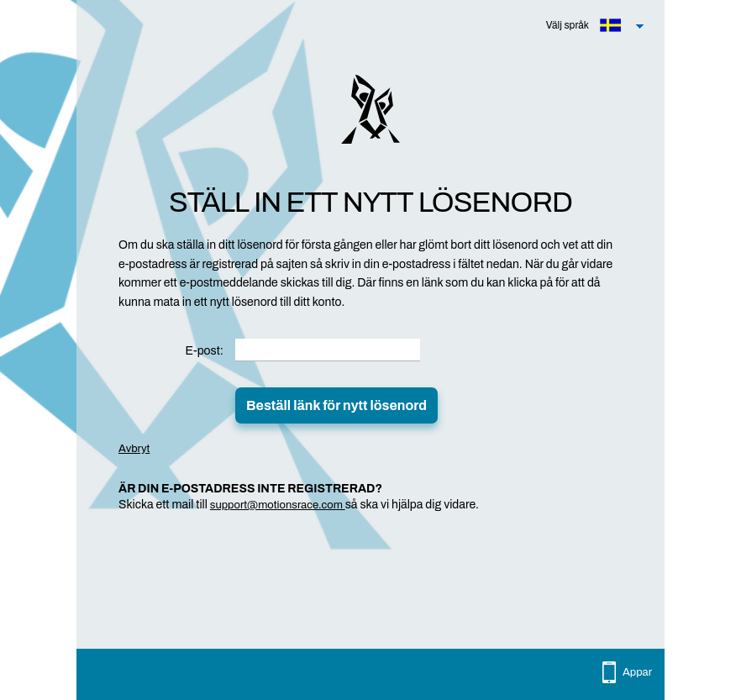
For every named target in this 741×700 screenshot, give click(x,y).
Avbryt (134, 449)
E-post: (205, 351)
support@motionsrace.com (278, 505)
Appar (637, 672)
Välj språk (568, 25)
